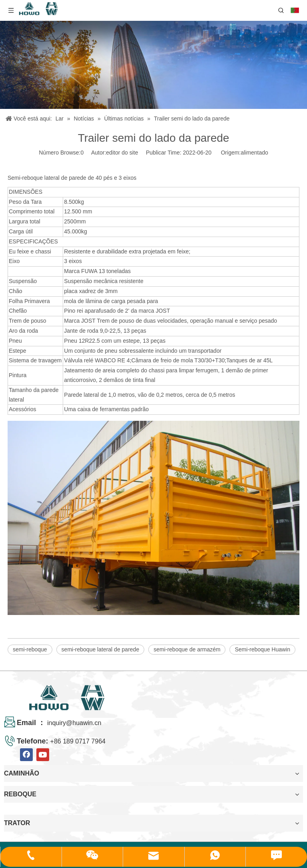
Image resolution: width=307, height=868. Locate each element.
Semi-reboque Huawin (262, 649)
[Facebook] (26, 755)
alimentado (254, 153)
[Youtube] (43, 755)
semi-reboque (30, 649)
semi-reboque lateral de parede (101, 649)
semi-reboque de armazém (187, 649)
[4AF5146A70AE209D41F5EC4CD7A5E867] (153, 65)
